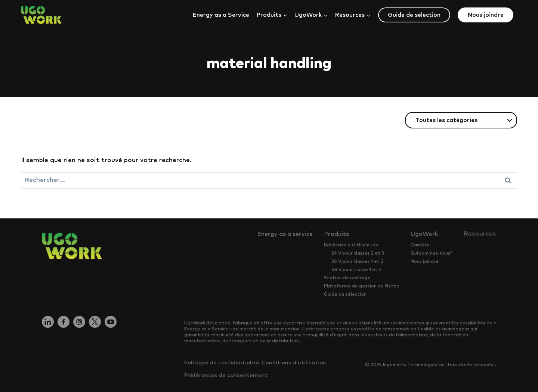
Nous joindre (486, 15)
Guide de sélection (414, 15)
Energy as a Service (221, 15)
